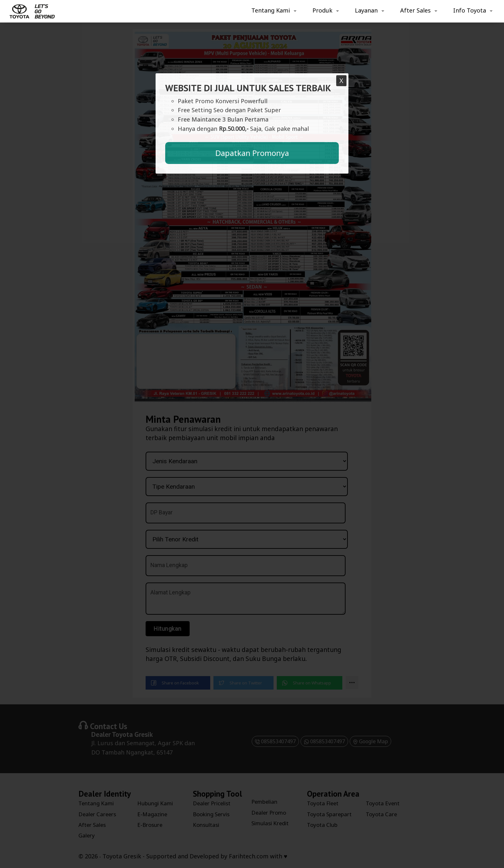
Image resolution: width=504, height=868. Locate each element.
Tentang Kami (271, 10)
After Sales (415, 10)
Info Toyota (470, 10)
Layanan (366, 10)
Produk (322, 10)
